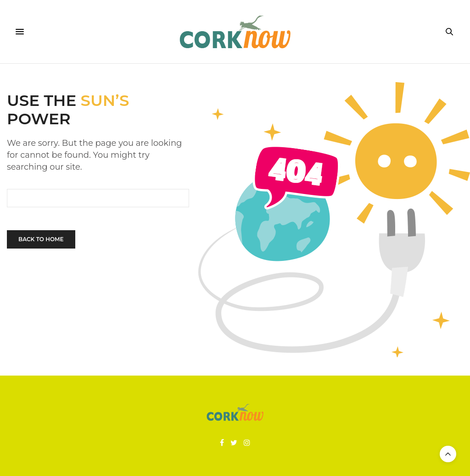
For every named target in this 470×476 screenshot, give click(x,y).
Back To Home (41, 239)
